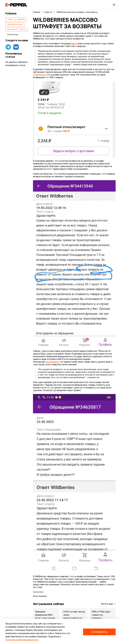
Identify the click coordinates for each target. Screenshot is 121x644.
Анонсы (23, 30)
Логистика (11, 30)
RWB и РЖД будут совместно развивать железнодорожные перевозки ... (102, 618)
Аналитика (21, 19)
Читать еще (108, 604)
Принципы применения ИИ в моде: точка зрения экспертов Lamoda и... (45, 618)
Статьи (10, 19)
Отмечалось (39, 75)
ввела (74, 44)
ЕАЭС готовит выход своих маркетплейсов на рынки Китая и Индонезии (74, 618)
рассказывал (52, 362)
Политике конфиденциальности (22, 640)
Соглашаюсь (99, 632)
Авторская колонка (15, 24)
